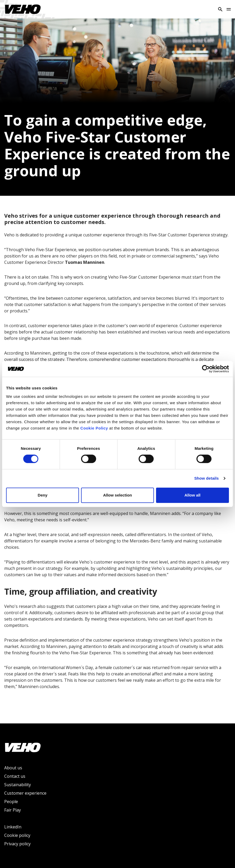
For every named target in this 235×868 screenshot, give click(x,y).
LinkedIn (13, 827)
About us (13, 768)
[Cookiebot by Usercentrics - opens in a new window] (206, 369)
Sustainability (18, 785)
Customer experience (25, 793)
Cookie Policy (94, 428)
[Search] (220, 9)
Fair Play (13, 810)
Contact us (15, 776)
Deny (43, 495)
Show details (207, 478)
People (11, 802)
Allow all (192, 495)
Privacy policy (17, 844)
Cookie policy (17, 835)
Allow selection (117, 495)
